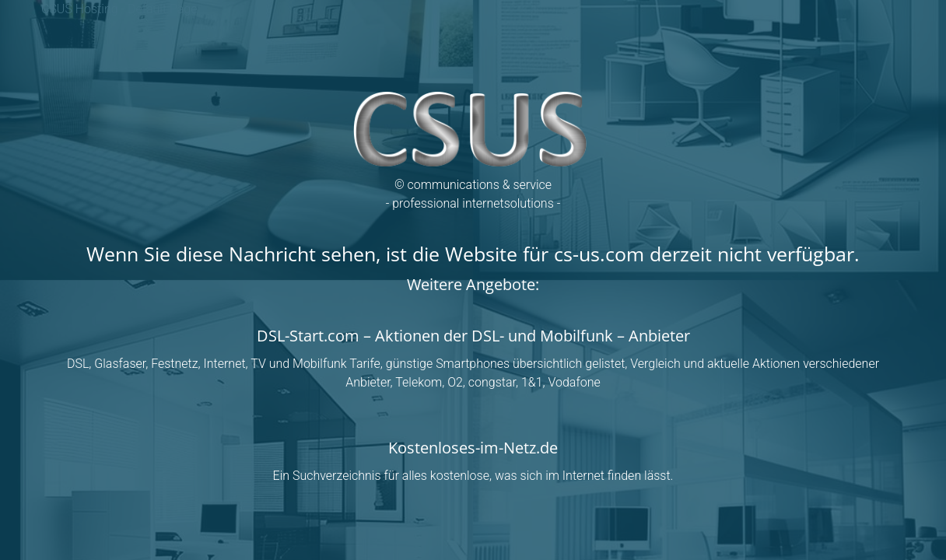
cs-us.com (599, 254)
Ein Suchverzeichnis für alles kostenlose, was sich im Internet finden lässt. (473, 476)
